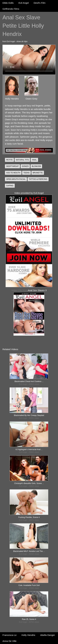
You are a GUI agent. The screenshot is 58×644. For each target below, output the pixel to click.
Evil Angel (24, 3)
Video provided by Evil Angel (29, 193)
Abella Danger (48, 635)
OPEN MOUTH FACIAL (16, 179)
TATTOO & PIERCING (38, 179)
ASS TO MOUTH (13, 173)
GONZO (25, 166)
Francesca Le (10, 635)
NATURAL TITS (22, 160)
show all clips (22, 41)
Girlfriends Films (11, 9)
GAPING (10, 186)
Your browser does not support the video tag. (29, 60)
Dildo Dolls (8, 3)
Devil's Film (40, 3)
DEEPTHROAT (12, 166)
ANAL (34, 160)
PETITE (9, 160)
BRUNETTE (38, 173)
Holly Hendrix (28, 635)
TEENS (26, 173)
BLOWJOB (36, 166)
